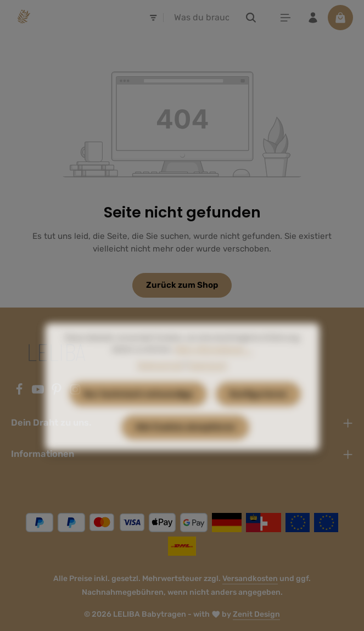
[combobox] (201, 18)
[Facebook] (20, 393)
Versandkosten (250, 579)
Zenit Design (256, 614)
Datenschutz (160, 382)
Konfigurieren (258, 411)
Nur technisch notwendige (138, 411)
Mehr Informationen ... (214, 367)
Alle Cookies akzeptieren (185, 444)
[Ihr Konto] (313, 18)
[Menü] (285, 18)
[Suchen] (251, 18)
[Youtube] (39, 393)
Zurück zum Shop (182, 285)
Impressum (207, 382)
